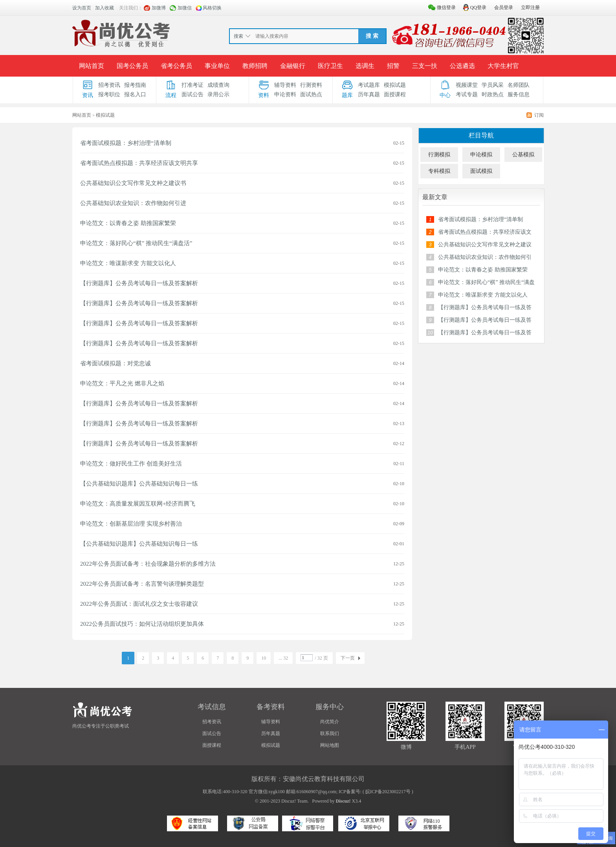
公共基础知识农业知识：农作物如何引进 (133, 203)
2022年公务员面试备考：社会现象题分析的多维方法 (148, 564)
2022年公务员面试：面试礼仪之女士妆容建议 (139, 604)
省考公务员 (176, 66)
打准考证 (192, 85)
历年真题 (369, 94)
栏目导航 (481, 135)
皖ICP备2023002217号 (388, 792)
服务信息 (519, 94)
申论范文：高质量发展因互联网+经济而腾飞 (138, 504)
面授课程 (395, 94)
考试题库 (369, 85)
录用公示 (218, 94)
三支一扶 (425, 66)
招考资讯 (109, 85)
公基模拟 (523, 155)
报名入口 (135, 94)
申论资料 (285, 94)
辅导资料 (285, 85)
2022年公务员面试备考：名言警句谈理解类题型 (142, 584)
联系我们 (330, 733)
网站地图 (330, 745)
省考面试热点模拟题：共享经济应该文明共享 (139, 163)
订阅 (539, 115)
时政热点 (493, 94)
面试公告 (192, 94)
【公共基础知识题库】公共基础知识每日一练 (139, 484)
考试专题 (467, 94)
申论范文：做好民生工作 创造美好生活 (131, 464)
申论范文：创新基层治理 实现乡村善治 (131, 524)
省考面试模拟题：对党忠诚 (115, 363)
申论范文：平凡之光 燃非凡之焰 (122, 383)
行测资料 (311, 85)
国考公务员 (132, 66)
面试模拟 (481, 171)
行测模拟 (439, 155)
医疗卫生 (330, 66)
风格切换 (212, 8)
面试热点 (311, 94)
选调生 (365, 66)
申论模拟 (481, 155)
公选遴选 (462, 66)
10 (264, 658)
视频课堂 (467, 85)
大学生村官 (503, 66)
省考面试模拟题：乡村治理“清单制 (126, 143)
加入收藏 (104, 8)
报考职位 (109, 94)
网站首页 (92, 66)
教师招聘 (255, 66)
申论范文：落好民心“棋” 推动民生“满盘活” (136, 243)
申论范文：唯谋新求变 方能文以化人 (128, 263)
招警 (393, 66)
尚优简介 (330, 722)
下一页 (348, 658)
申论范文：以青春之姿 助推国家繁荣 (128, 223)
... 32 (283, 658)
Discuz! (343, 801)
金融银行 (293, 66)
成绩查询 (218, 85)
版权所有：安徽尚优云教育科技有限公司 (308, 779)
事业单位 (217, 66)
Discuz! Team (294, 801)
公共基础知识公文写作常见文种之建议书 (133, 183)
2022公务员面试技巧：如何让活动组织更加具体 (142, 624)
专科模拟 (439, 171)
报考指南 (135, 85)
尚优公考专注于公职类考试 (101, 726)
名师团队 (519, 85)
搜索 (238, 36)
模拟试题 (395, 85)
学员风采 (493, 85)
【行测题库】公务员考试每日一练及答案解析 (139, 283)
